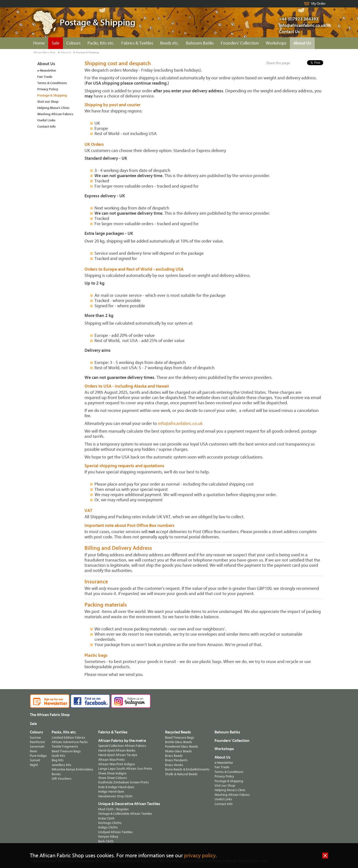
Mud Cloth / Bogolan (113, 809)
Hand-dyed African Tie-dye (118, 755)
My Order (318, 4)
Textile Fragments (65, 746)
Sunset (35, 760)
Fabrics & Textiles (137, 43)
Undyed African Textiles (115, 832)
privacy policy (200, 856)
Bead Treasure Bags (66, 751)
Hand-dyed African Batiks (117, 750)
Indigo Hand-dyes (111, 791)
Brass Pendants (176, 760)
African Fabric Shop (44, 52)
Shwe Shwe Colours (113, 778)
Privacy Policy (48, 89)
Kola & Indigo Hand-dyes (116, 787)
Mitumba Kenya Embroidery (72, 769)
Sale (56, 43)
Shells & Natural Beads (181, 774)
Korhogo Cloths (110, 823)
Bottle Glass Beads (179, 742)
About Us (302, 43)
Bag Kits (58, 760)
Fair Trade (45, 77)
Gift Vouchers (62, 779)
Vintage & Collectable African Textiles (125, 814)
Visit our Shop (48, 102)
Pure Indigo (38, 756)
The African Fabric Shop (50, 715)
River (34, 751)
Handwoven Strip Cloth (115, 796)
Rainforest (37, 742)
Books (56, 774)
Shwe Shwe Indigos (112, 773)
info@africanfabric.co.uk (180, 424)
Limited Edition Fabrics (68, 738)
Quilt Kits (58, 756)
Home (39, 43)
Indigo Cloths (108, 827)
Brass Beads (174, 756)
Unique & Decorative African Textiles (129, 804)
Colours (73, 43)
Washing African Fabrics (55, 114)
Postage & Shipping (87, 52)
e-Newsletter (47, 71)
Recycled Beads (178, 732)
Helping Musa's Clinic (53, 108)
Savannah (37, 746)
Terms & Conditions (52, 83)
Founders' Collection (240, 43)
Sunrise (35, 738)
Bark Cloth (106, 841)
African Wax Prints (112, 760)
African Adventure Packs (70, 742)
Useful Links (46, 120)
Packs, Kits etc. (101, 43)
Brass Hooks (174, 765)
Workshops (276, 43)
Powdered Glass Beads (182, 746)
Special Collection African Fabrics (122, 746)
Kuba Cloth (106, 818)
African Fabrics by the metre (122, 741)
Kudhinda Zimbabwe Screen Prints (124, 782)
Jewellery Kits (62, 765)
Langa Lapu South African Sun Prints (125, 769)
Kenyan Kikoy (108, 837)
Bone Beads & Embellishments (187, 769)
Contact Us (289, 32)
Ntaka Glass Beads (179, 751)
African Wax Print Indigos (117, 764)
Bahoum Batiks (200, 43)
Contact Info (46, 127)
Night (34, 765)
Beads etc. (170, 43)
